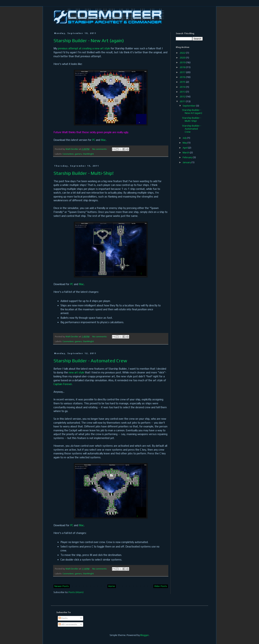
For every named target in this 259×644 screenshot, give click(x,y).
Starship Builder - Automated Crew (90, 361)
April (185, 148)
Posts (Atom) (76, 592)
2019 (183, 62)
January (187, 162)
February (188, 157)
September (189, 106)
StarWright (88, 154)
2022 (183, 53)
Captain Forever (63, 384)
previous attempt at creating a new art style (84, 48)
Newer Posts (62, 586)
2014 (183, 87)
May (185, 143)
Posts (63, 618)
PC (94, 140)
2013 (183, 92)
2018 (183, 67)
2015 (183, 82)
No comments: (100, 149)
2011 (183, 101)
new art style (76, 372)
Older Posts (161, 586)
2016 (183, 77)
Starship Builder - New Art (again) (89, 41)
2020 (183, 58)
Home (112, 586)
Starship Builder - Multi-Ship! (84, 173)
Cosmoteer (68, 154)
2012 (183, 97)
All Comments (68, 624)
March (186, 152)
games (78, 154)
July (185, 138)
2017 (183, 72)
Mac (103, 140)
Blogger (145, 635)
